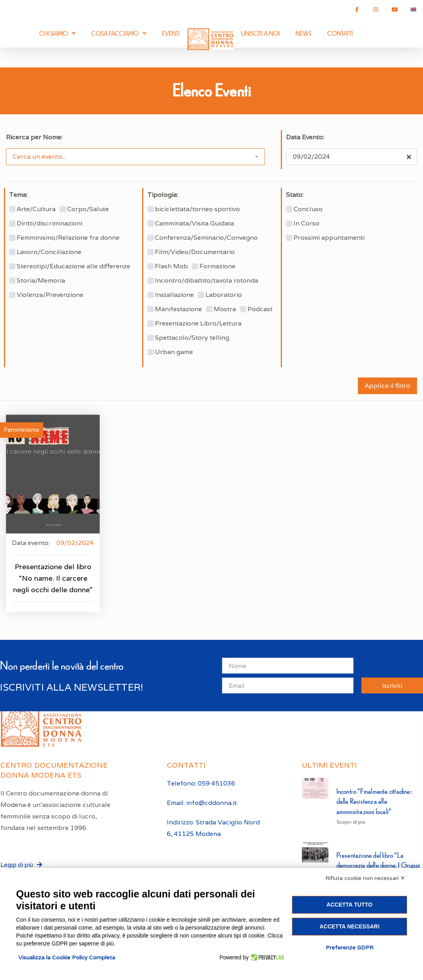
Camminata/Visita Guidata (194, 223)
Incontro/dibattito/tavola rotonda (207, 281)
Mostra (225, 309)
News (303, 33)
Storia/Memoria (41, 281)
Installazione (174, 295)
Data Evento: (305, 137)
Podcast (260, 309)
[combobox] (135, 157)
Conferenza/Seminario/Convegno (206, 238)
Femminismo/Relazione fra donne (68, 238)
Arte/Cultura (36, 209)
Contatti (340, 33)
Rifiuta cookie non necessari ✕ (365, 878)
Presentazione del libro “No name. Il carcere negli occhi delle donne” (53, 578)
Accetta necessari (349, 926)
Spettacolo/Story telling (192, 338)
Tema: (18, 195)
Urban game (174, 352)
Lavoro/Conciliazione (49, 252)
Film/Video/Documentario (195, 252)
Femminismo (22, 430)
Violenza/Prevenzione (50, 295)
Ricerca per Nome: (34, 137)
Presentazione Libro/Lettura (198, 323)
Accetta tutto (350, 905)
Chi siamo (57, 33)
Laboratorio (224, 295)
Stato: (295, 195)
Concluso (308, 209)
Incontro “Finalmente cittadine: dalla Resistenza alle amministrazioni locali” (374, 801)
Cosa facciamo (119, 33)
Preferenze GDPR (350, 947)
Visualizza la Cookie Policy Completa (67, 957)
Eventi (171, 33)
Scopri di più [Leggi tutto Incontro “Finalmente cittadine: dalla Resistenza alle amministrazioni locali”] (351, 822)
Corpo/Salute (88, 209)
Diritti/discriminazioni (49, 223)
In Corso (306, 223)
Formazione (217, 266)
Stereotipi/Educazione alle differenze (73, 266)
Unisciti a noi (260, 33)
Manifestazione (179, 309)
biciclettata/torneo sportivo (197, 209)
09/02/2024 (75, 543)
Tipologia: (163, 195)
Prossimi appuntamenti (329, 238)
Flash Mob (171, 266)
